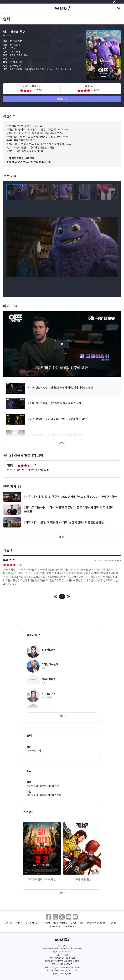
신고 (119, 561)
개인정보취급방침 (60, 923)
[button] (114, 194)
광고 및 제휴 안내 (33, 923)
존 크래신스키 (16, 66)
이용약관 (112, 923)
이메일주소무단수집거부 (96, 923)
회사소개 (19, 923)
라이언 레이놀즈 (17, 69)
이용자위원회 (69, 927)
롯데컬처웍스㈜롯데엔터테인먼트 (44, 786)
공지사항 (9, 923)
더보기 (62, 443)
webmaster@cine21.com (66, 971)
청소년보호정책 (77, 923)
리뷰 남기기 (62, 99)
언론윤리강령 (55, 927)
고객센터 (46, 923)
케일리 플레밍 (36, 69)
